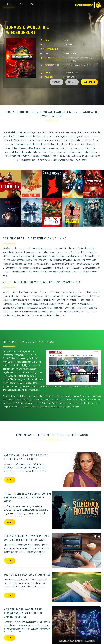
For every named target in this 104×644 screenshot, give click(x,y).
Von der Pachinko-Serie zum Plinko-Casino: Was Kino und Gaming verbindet (23, 613)
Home (9, 4)
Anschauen (89, 82)
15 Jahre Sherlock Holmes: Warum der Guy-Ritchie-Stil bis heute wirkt (28, 498)
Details (72, 82)
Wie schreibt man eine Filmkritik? (27, 575)
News (32, 4)
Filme (20, 4)
